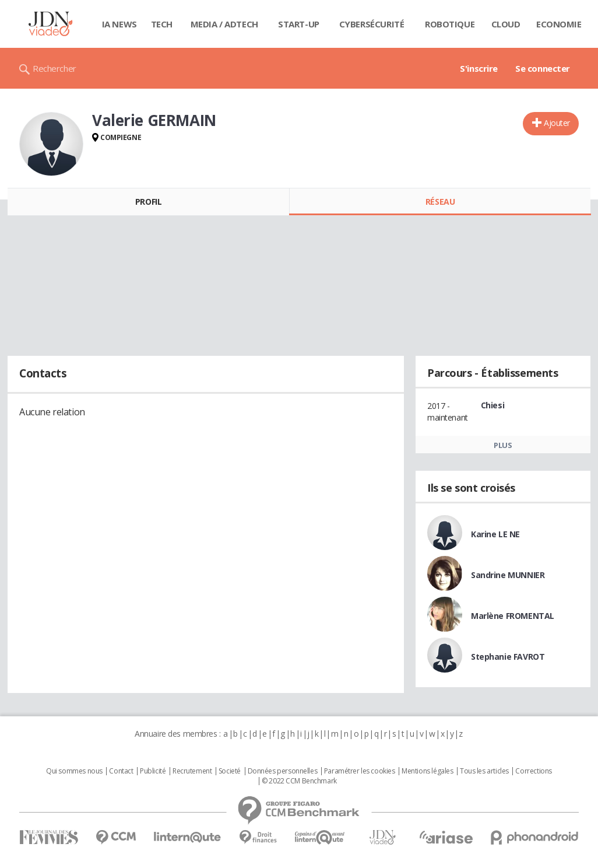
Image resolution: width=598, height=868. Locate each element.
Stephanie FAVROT (508, 657)
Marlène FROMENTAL (513, 616)
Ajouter (557, 123)
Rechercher (54, 68)
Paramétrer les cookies (360, 771)
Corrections (533, 771)
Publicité (153, 771)
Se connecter (543, 68)
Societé (230, 771)
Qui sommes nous (74, 771)
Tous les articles (484, 771)
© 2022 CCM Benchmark (299, 781)
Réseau (440, 202)
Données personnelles (283, 771)
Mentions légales (427, 771)
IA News (119, 24)
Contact (121, 771)
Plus (503, 445)
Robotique (450, 24)
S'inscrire (479, 68)
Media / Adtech (224, 24)
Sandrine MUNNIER (508, 575)
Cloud (506, 24)
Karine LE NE (495, 534)
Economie (559, 24)
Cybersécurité (372, 24)
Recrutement (192, 771)
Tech (162, 24)
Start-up (299, 24)
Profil (148, 202)
